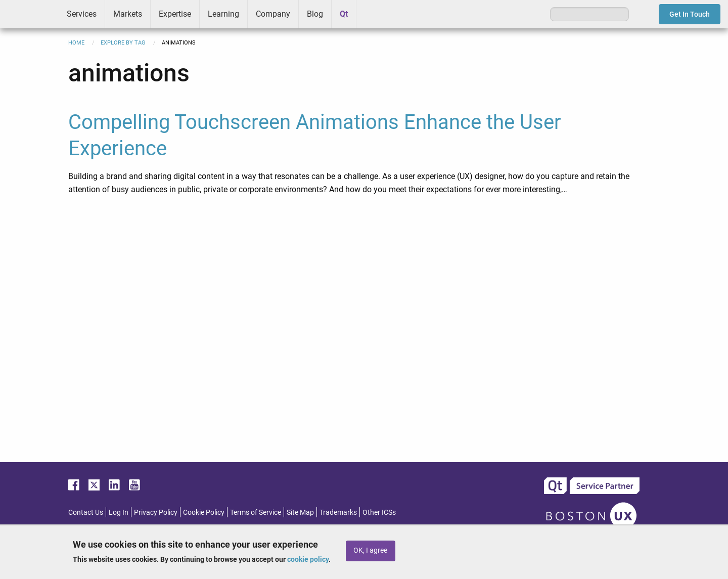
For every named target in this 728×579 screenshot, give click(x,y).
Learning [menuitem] (223, 14)
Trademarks (338, 512)
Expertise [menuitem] (175, 14)
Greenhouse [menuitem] (371, 14)
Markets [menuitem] (128, 14)
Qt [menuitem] (344, 14)
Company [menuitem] (273, 14)
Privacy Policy (156, 512)
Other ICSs (379, 512)
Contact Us (86, 512)
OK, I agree (370, 550)
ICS (29, 14)
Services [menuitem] (82, 14)
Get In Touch (690, 14)
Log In (119, 512)
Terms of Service (256, 512)
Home (76, 43)
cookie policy (308, 559)
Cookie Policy (204, 512)
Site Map (300, 512)
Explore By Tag (123, 43)
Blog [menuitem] (315, 14)
